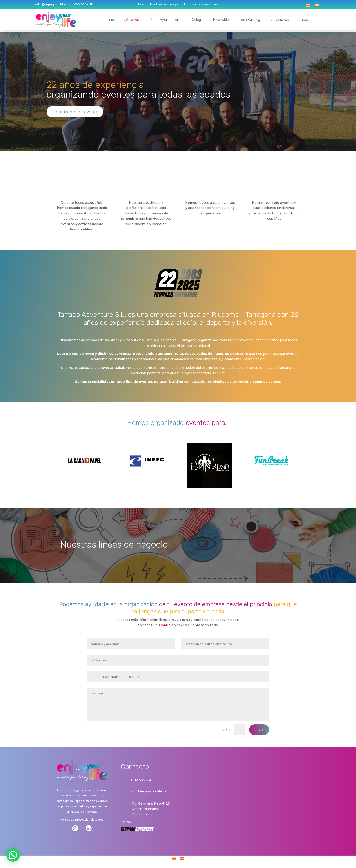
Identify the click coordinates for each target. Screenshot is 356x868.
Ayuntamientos (171, 20)
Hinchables (221, 20)
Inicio (112, 20)
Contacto (303, 20)
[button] (13, 855)
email (163, 624)
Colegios (198, 20)
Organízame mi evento (75, 110)
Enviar (259, 728)
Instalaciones (278, 20)
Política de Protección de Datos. (82, 818)
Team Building (248, 20)
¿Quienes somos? (138, 20)
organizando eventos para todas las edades (138, 88)
